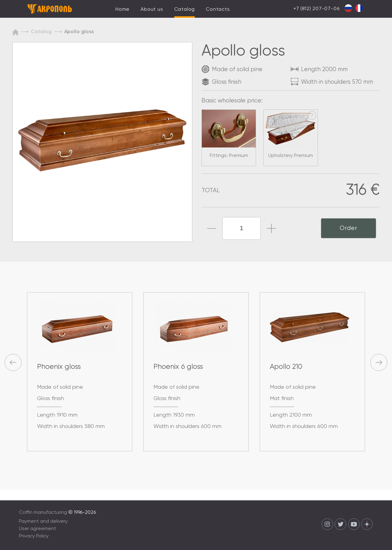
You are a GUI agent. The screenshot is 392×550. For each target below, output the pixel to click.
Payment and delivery (43, 521)
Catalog (185, 10)
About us (152, 10)
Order (349, 228)
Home (123, 10)
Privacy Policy (34, 536)
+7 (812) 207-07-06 (316, 9)
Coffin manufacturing (43, 513)
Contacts (218, 10)
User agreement (38, 529)
